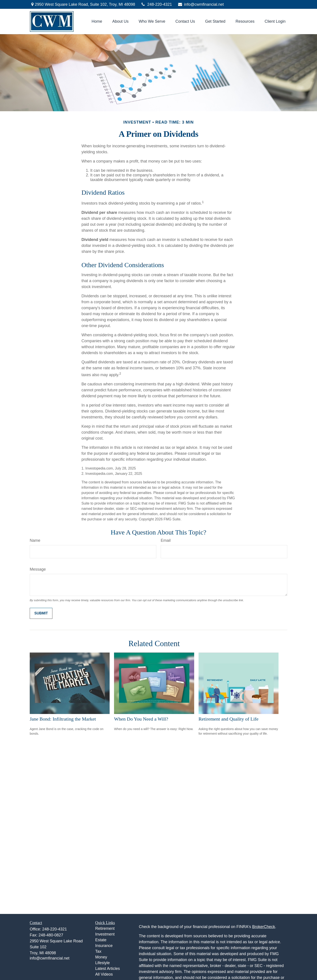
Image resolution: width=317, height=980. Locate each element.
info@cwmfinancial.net (201, 4)
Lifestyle (103, 963)
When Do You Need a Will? (141, 719)
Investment (105, 934)
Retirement (105, 928)
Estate (101, 940)
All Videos (104, 974)
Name (35, 540)
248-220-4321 (156, 4)
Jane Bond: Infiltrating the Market (63, 719)
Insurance (104, 946)
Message (38, 569)
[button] (97, 22)
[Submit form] (41, 613)
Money (101, 957)
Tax (98, 951)
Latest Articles (108, 969)
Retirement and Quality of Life (229, 719)
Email (166, 540)
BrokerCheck (264, 927)
